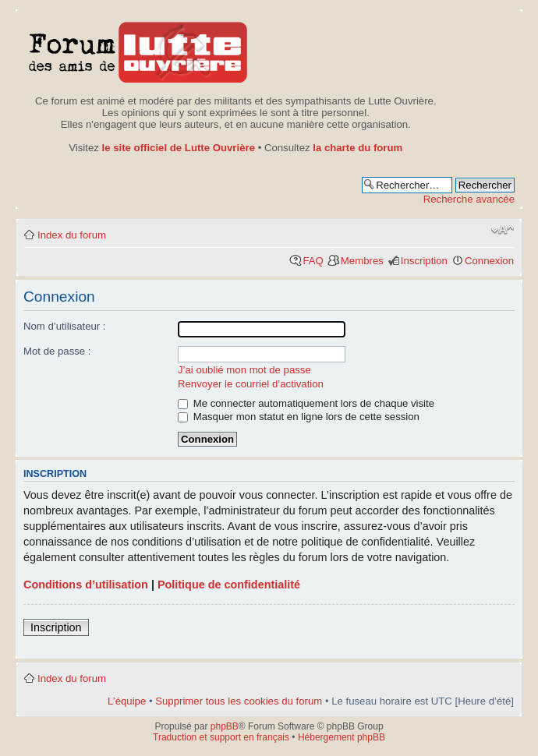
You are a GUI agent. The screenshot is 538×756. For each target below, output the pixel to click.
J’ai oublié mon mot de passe (244, 370)
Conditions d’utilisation (86, 585)
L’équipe (127, 701)
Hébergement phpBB (342, 737)
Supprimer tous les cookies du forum (239, 701)
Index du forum (72, 235)
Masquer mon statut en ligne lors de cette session (299, 417)
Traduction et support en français (221, 737)
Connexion (489, 261)
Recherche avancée (469, 199)
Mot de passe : (57, 351)
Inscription (424, 261)
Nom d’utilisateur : (65, 326)
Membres (362, 261)
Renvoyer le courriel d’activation (251, 384)
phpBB (225, 726)
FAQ (313, 261)
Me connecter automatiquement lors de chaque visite (306, 403)
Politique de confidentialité (229, 585)
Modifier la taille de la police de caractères (503, 230)
